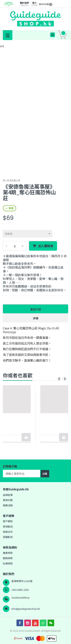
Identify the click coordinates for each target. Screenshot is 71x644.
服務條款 (8, 558)
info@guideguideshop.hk (26, 609)
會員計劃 (8, 500)
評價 (36, 318)
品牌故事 (8, 495)
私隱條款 (8, 563)
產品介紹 (36, 309)
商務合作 (8, 532)
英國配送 (8, 537)
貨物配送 (8, 526)
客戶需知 (8, 521)
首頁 (2, 46)
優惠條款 (8, 553)
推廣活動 (8, 505)
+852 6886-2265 (20, 590)
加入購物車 (46, 246)
